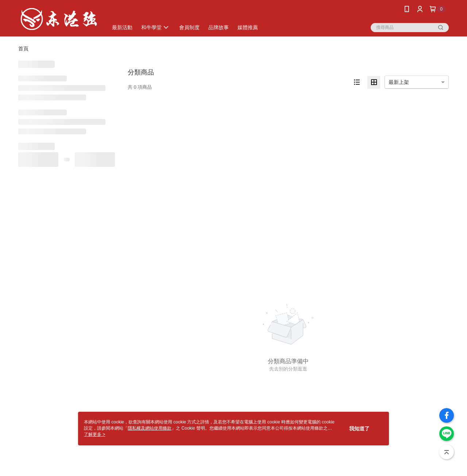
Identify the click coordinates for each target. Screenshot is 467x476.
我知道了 (359, 429)
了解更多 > (94, 434)
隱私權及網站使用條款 (150, 428)
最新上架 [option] (399, 82)
